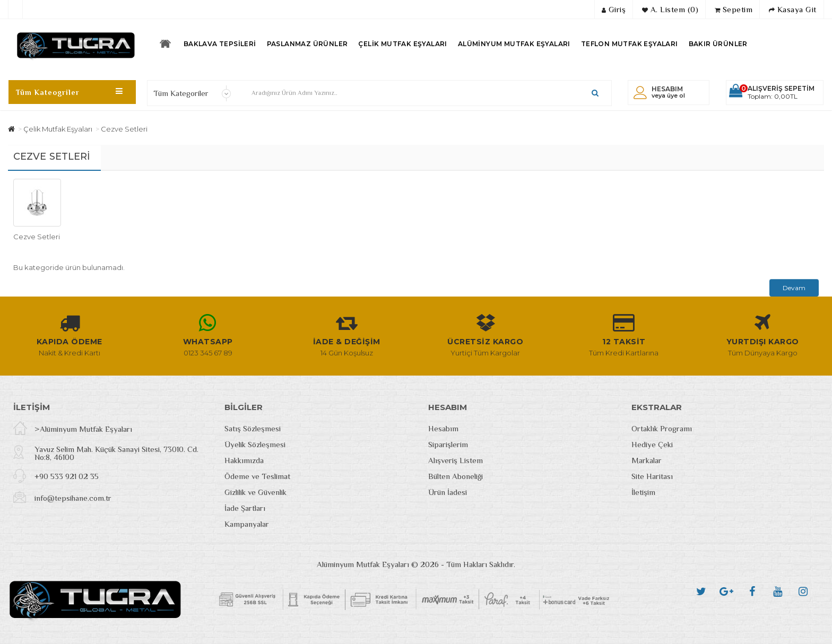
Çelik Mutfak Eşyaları (402, 44)
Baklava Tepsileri (220, 44)
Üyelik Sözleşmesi (255, 444)
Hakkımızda (244, 460)
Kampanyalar (247, 524)
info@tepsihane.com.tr (73, 498)
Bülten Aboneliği (456, 476)
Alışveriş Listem (456, 460)
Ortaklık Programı (662, 428)
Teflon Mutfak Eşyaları (630, 44)
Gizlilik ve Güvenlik (255, 492)
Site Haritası (652, 476)
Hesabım (443, 428)
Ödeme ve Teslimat (257, 476)
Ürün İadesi (448, 492)
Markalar (647, 460)
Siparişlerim (448, 444)
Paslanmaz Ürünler (307, 44)
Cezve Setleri (124, 129)
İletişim (643, 492)
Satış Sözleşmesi (253, 428)
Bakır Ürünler (718, 44)
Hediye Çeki (652, 444)
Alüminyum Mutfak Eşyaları (514, 44)
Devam (794, 288)
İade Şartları (245, 508)
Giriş (614, 9)
